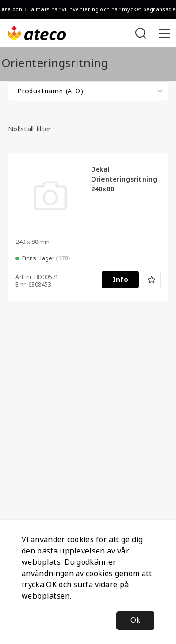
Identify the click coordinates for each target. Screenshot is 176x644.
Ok (135, 620)
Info (120, 280)
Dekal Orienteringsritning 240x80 (124, 179)
